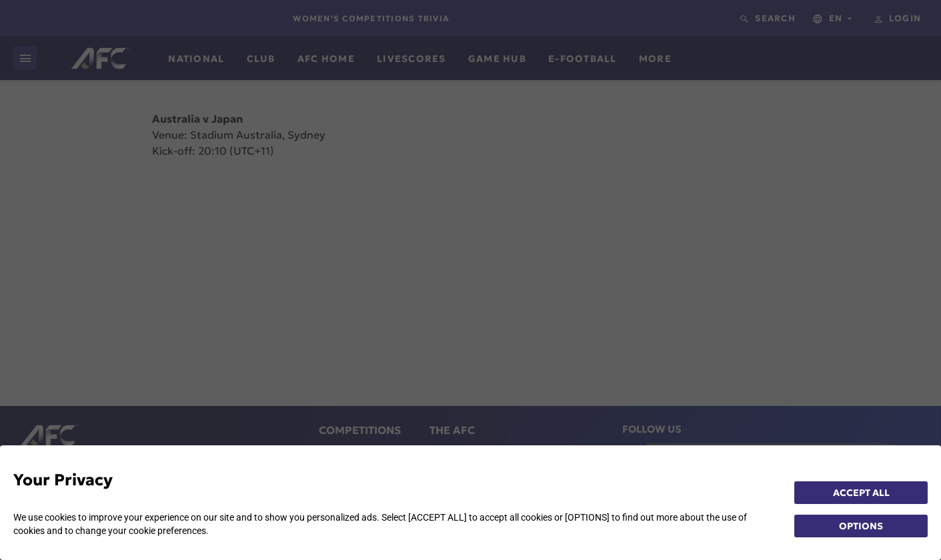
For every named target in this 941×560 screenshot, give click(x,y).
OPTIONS (861, 526)
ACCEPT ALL (861, 493)
